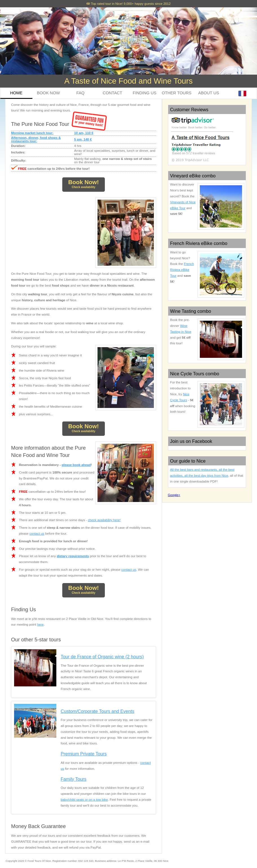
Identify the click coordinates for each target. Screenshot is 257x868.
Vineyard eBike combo (193, 176)
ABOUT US (209, 93)
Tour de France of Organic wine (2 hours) (102, 657)
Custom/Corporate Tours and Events (97, 711)
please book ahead (76, 465)
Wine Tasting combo (191, 311)
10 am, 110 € (84, 133)
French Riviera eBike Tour (182, 270)
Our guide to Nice (188, 461)
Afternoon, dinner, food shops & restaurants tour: (36, 139)
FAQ (80, 93)
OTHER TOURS (177, 93)
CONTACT (113, 93)
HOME (16, 93)
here (40, 624)
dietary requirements (73, 556)
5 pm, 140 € (83, 139)
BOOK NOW (48, 93)
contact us (37, 534)
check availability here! (104, 520)
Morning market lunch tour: (32, 133)
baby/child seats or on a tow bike (84, 800)
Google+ (174, 495)
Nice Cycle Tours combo (195, 374)
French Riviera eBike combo (199, 243)
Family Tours (73, 779)
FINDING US (145, 93)
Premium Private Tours (84, 754)
